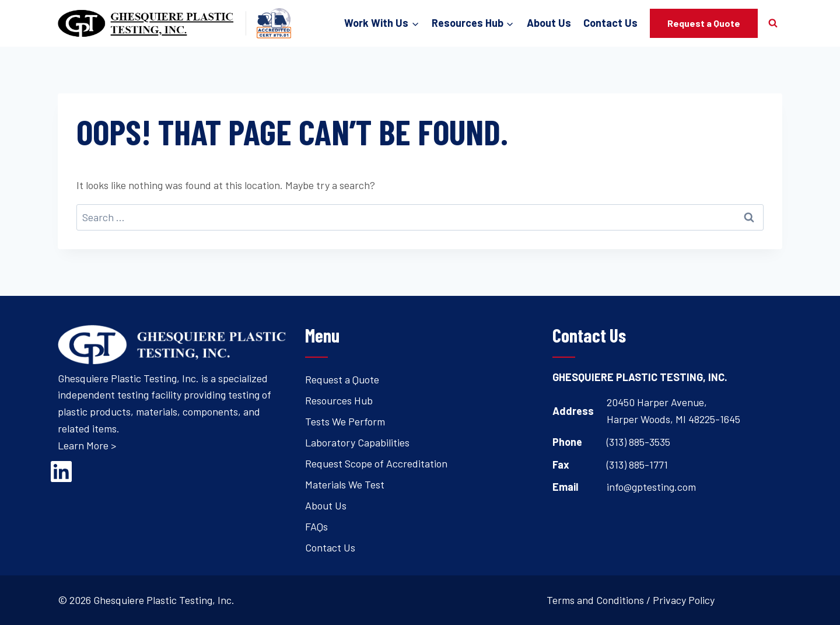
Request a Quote (704, 23)
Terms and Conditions (595, 600)
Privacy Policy (684, 600)
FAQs (316, 526)
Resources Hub (339, 400)
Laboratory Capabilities (357, 442)
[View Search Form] (773, 23)
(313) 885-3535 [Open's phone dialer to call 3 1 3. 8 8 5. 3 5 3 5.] (638, 442)
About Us (549, 23)
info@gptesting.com (651, 487)
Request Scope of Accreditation (376, 463)
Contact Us (610, 23)
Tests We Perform (345, 421)
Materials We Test (345, 484)
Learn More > (87, 445)
